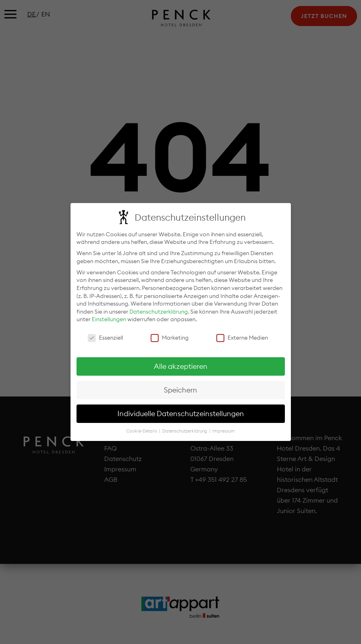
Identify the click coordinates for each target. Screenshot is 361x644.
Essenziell (105, 335)
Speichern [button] (180, 387)
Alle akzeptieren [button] (181, 364)
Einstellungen (109, 317)
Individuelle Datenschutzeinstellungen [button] (181, 411)
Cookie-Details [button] (142, 429)
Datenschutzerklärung (159, 309)
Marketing (170, 335)
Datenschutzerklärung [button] (185, 429)
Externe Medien (242, 335)
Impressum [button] (224, 429)
